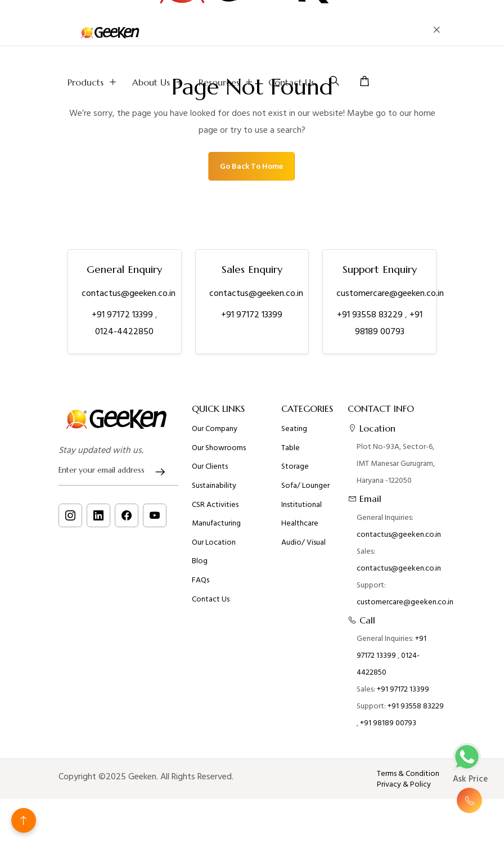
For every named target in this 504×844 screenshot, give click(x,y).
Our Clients (210, 471)
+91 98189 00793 (388, 727)
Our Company (215, 433)
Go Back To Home (251, 166)
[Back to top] (24, 820)
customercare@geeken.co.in (390, 293)
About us (159, 82)
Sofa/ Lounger (305, 490)
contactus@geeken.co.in (129, 293)
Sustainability (214, 490)
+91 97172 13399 (123, 315)
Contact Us (291, 82)
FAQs (201, 585)
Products (93, 82)
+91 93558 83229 (371, 315)
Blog (200, 565)
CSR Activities (215, 509)
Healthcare (300, 528)
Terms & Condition (408, 774)
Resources (227, 82)
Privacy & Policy (404, 784)
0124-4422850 (124, 331)
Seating (294, 433)
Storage (295, 471)
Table (291, 452)
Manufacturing (216, 528)
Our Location (214, 547)
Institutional (301, 509)
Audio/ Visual (303, 547)
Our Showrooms (219, 452)
